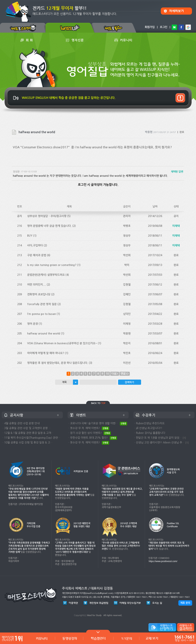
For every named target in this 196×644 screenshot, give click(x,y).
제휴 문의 (185, 603)
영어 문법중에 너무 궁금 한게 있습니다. (49, 226)
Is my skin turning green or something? (52, 265)
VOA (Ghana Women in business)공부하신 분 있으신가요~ (62, 343)
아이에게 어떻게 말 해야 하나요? (46, 353)
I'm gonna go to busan (42, 314)
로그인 (164, 27)
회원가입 (150, 27)
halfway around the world (44, 334)
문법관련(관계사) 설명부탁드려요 (46, 275)
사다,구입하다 (35, 245)
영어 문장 (33, 324)
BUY (30, 236)
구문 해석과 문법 (37, 255)
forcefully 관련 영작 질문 (42, 304)
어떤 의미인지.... (37, 285)
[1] (184, 438)
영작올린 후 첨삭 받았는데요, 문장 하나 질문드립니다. (58, 363)
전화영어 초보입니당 (39, 294)
